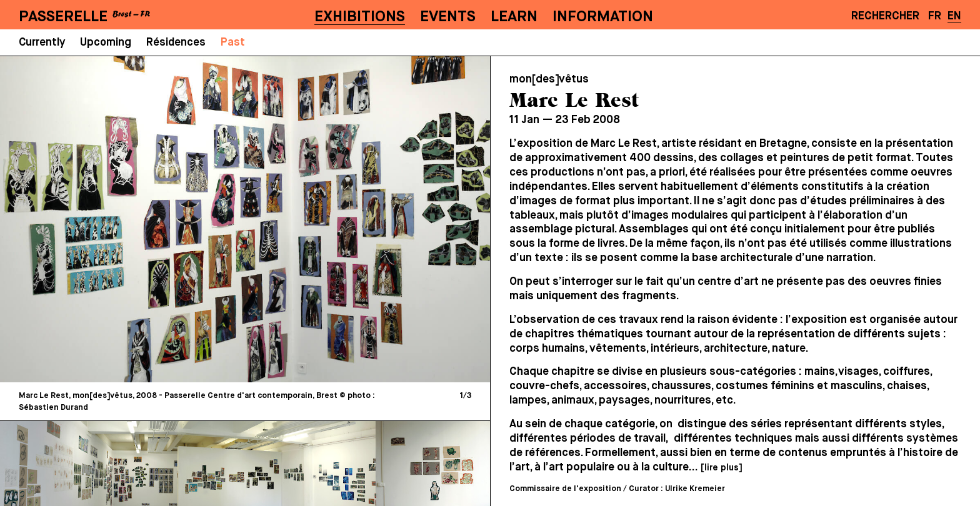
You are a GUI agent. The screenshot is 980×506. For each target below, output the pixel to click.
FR (935, 16)
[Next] (361, 219)
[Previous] (129, 219)
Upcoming (106, 43)
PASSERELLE (63, 17)
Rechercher (885, 16)
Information (603, 17)
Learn (514, 17)
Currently (42, 43)
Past (233, 43)
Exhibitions (360, 17)
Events (448, 17)
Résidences (176, 43)
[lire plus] (721, 468)
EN (954, 16)
